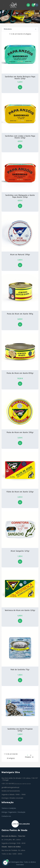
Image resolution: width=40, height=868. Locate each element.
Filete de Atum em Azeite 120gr (20, 492)
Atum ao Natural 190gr (20, 255)
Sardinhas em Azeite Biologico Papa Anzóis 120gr (20, 78)
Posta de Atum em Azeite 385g (20, 314)
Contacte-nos (6, 816)
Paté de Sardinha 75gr (20, 670)
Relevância (20, 29)
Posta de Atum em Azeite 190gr (20, 432)
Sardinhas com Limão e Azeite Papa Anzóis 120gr (20, 137)
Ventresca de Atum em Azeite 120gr (20, 610)
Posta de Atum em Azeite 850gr (20, 373)
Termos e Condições (9, 808)
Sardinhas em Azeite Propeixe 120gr (20, 730)
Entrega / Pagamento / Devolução (13, 812)
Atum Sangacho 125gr (20, 551)
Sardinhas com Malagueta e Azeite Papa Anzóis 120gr (20, 196)
